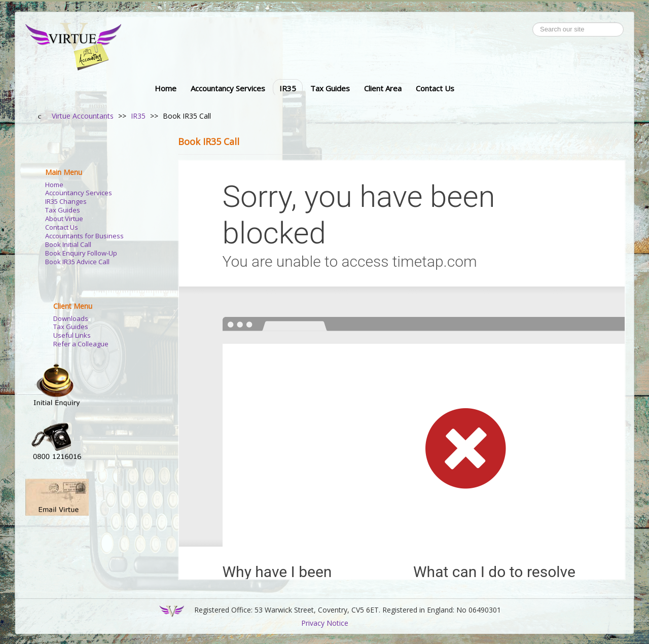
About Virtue (64, 219)
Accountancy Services (228, 88)
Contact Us (435, 88)
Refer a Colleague (81, 344)
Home (166, 88)
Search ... (533, 23)
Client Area (383, 88)
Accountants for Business (84, 236)
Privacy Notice (325, 623)
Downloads (71, 319)
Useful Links (72, 335)
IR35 (288, 88)
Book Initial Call (68, 245)
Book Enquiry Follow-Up (81, 253)
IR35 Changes (66, 202)
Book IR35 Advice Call (77, 262)
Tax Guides (330, 88)
